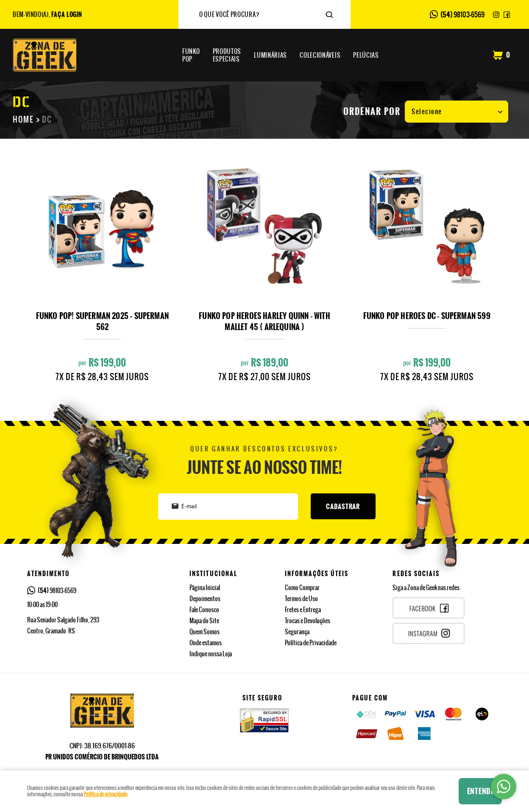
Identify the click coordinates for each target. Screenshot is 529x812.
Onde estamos (206, 643)
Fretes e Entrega (303, 610)
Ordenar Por (372, 112)
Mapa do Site (204, 621)
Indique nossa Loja (211, 654)
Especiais (227, 55)
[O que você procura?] (329, 15)
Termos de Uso (301, 599)
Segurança (297, 632)
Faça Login (67, 14)
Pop (191, 55)
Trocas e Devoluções (308, 621)
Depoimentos (205, 599)
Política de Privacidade (311, 643)
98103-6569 (462, 15)
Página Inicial (205, 588)
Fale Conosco (204, 610)
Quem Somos (205, 632)
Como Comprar (302, 588)
